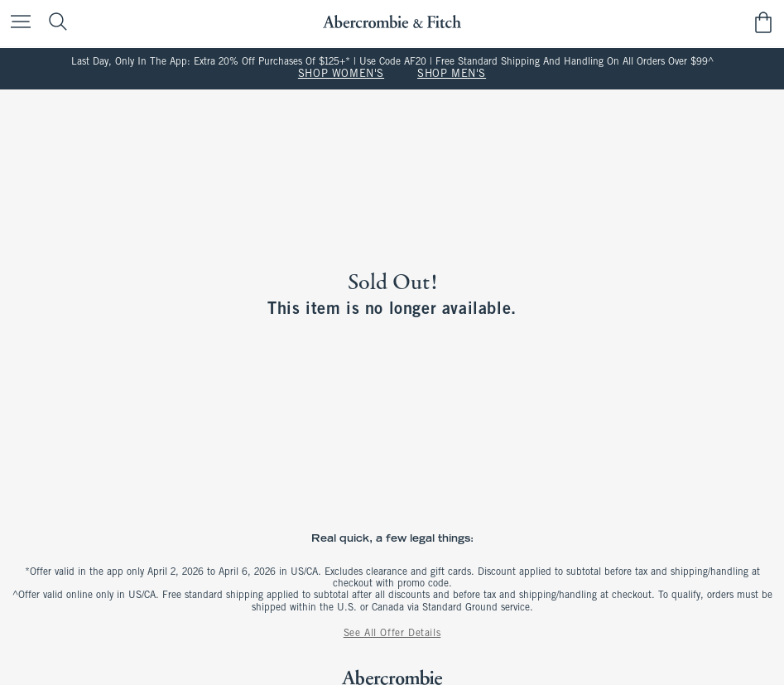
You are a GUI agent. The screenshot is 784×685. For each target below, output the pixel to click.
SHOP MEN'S (452, 75)
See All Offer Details (392, 634)
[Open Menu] (17, 23)
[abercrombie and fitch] (392, 22)
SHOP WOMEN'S (341, 75)
